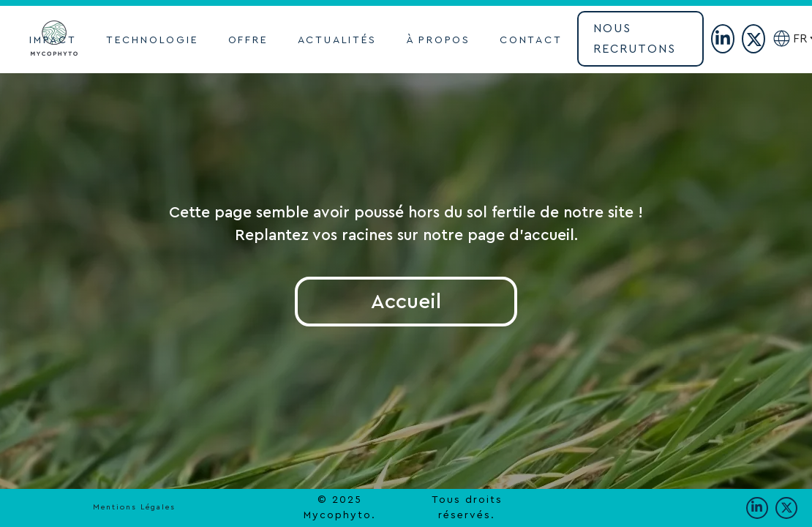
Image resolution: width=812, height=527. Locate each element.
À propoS (438, 40)
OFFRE (248, 40)
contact (531, 40)
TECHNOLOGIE (153, 40)
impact (53, 40)
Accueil (406, 302)
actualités (337, 40)
